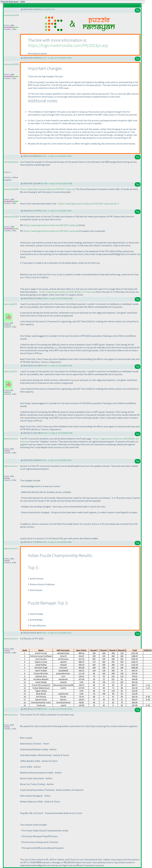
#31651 (68, 633)
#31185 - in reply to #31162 (52, 156)
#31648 (68, 542)
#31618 (69, 433)
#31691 (69, 709)
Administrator (11, 439)
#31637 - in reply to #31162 (52, 460)
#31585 (69, 366)
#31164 (68, 58)
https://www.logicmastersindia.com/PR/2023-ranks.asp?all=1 (88, 204)
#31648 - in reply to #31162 (52, 542)
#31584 (69, 298)
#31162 (43, 9)
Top (138, 10)
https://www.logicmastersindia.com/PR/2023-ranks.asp (47, 189)
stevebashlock (11, 162)
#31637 (68, 460)
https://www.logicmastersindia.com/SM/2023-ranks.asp (51, 225)
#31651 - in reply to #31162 (52, 633)
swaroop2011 (11, 304)
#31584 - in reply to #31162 (53, 298)
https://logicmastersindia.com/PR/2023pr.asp (68, 45)
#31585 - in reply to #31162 (53, 366)
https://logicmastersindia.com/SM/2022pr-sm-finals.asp (67, 292)
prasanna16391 (12, 15)
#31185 (68, 156)
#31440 (68, 211)
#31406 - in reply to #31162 (53, 183)
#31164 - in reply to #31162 (52, 58)
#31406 (69, 183)
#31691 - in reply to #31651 (53, 709)
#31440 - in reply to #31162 (52, 211)
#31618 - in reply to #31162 (53, 433)
